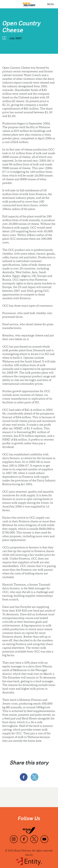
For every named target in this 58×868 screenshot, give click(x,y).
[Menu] (51, 4)
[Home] (29, 3)
